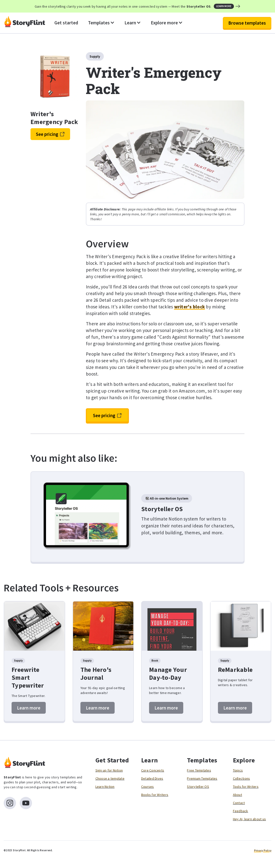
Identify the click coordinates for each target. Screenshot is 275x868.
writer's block (190, 307)
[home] (25, 23)
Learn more (29, 708)
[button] (101, 23)
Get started (66, 23)
